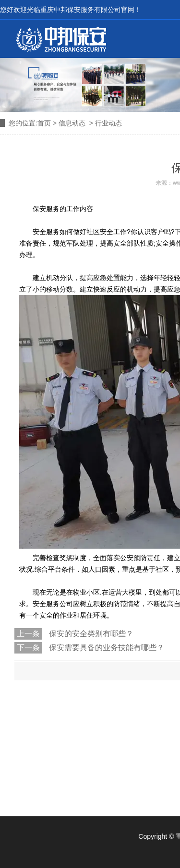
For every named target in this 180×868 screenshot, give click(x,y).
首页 (44, 123)
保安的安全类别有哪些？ (90, 634)
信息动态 (72, 123)
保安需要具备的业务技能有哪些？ (106, 648)
